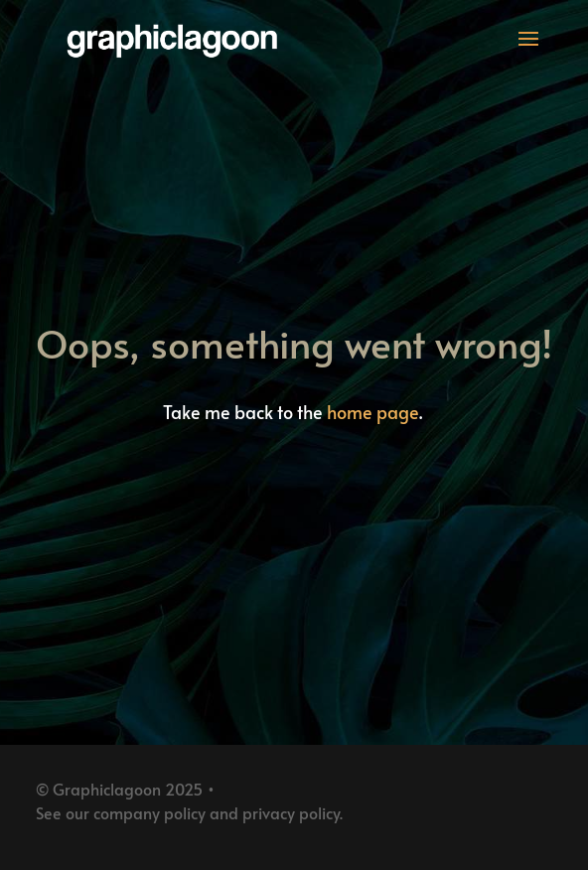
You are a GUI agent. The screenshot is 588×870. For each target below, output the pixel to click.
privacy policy (291, 812)
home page (373, 412)
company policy (149, 812)
